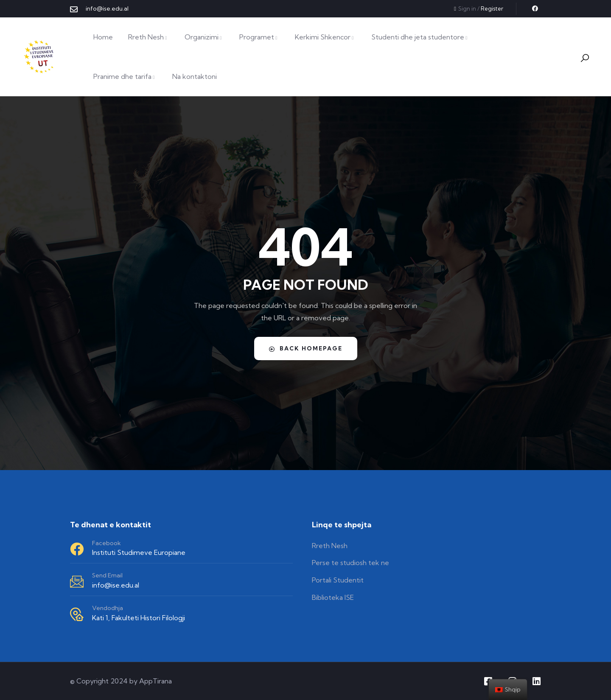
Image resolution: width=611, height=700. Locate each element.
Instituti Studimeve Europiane (139, 552)
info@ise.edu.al (116, 585)
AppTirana (156, 681)
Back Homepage (305, 348)
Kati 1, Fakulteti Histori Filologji (139, 618)
